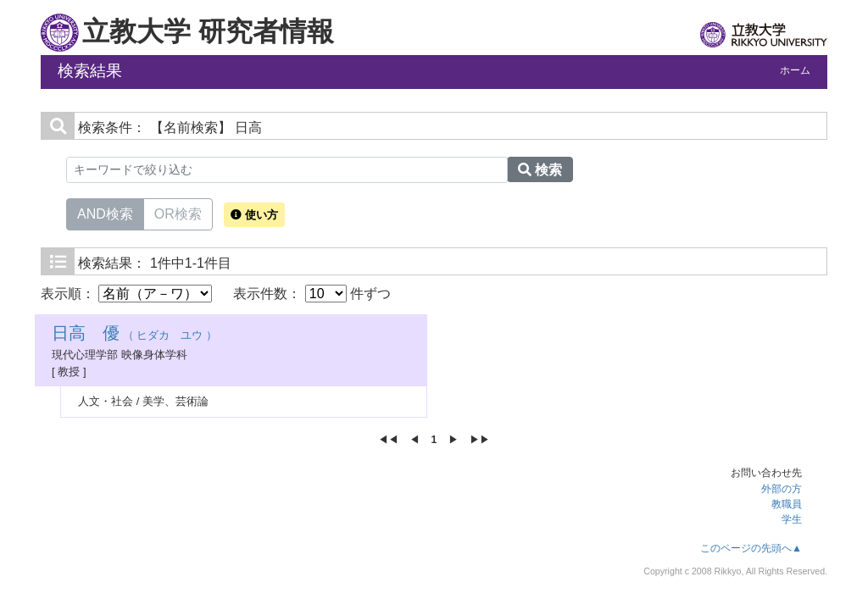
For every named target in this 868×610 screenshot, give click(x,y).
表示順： (126, 294)
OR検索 (178, 213)
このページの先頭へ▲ (751, 548)
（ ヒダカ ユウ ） (134, 335)
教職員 (787, 504)
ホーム (795, 70)
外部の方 (782, 489)
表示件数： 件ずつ (312, 294)
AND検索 (105, 213)
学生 (792, 519)
